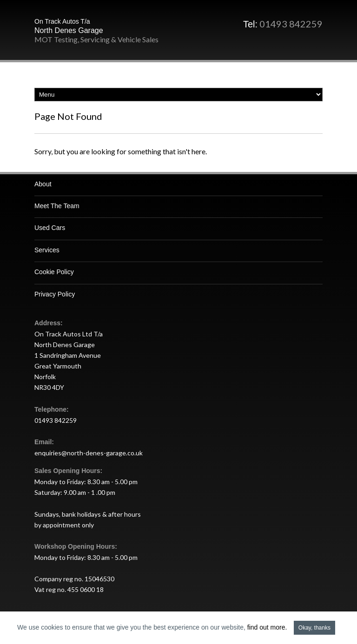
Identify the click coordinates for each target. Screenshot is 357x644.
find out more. (267, 627)
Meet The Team (57, 206)
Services (47, 250)
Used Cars (50, 228)
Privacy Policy (55, 294)
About (43, 184)
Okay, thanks (314, 628)
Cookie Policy (54, 272)
